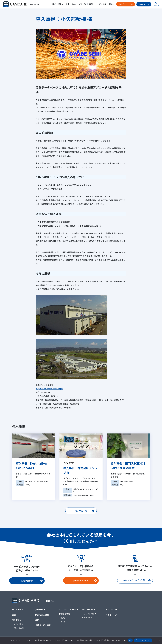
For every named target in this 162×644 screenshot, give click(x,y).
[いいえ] (159, 640)
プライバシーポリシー (143, 640)
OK (130, 640)
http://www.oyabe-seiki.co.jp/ (49, 389)
